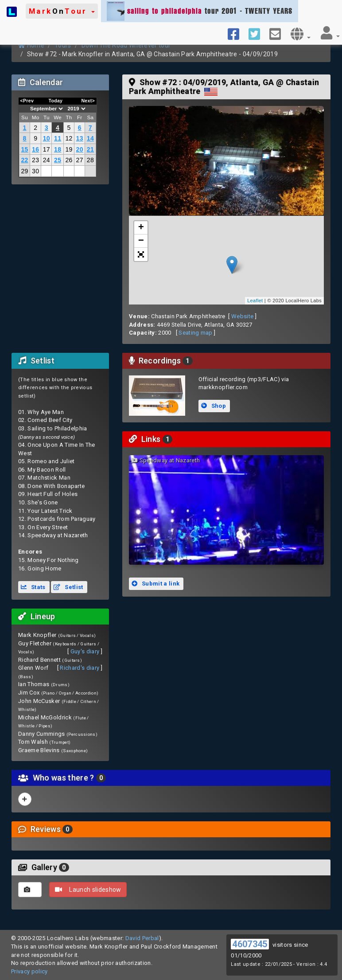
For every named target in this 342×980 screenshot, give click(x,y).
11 (58, 138)
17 (47, 149)
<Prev (27, 101)
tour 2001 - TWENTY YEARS (200, 11)
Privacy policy (29, 971)
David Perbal (142, 938)
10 (47, 138)
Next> (88, 101)
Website (242, 316)
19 (69, 149)
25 (58, 160)
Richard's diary (80, 668)
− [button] (141, 241)
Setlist (68, 587)
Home (31, 45)
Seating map (196, 333)
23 (35, 160)
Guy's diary (85, 651)
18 (58, 149)
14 (90, 138)
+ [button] (141, 228)
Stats (33, 587)
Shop (214, 406)
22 (24, 160)
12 (69, 138)
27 (80, 160)
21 (90, 149)
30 (35, 171)
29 (24, 171)
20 (80, 149)
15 (24, 149)
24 (47, 160)
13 (80, 138)
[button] (62, 11)
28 (90, 160)
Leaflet (255, 301)
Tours (63, 45)
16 (35, 149)
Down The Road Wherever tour (126, 45)
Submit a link (155, 584)
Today (55, 101)
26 (69, 160)
